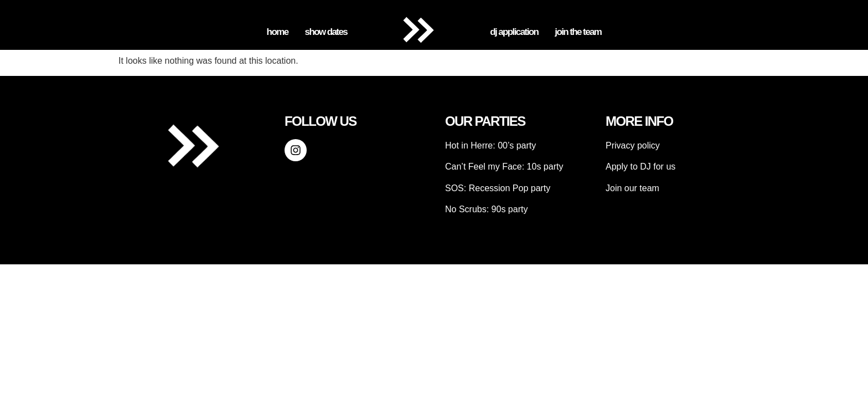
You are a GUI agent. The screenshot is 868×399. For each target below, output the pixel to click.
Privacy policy (633, 145)
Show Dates (326, 32)
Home (278, 32)
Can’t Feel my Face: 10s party (504, 167)
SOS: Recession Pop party (498, 188)
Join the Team (578, 32)
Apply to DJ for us (640, 167)
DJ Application (514, 32)
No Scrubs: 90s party (486, 209)
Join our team (632, 188)
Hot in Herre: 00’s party (490, 145)
